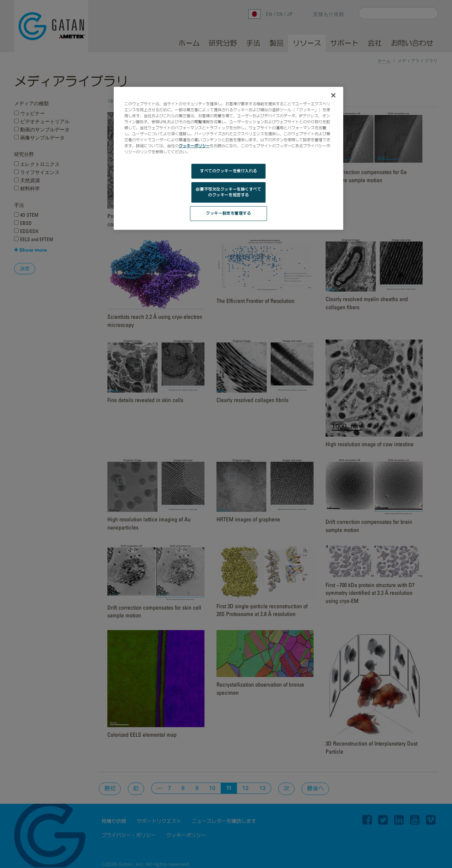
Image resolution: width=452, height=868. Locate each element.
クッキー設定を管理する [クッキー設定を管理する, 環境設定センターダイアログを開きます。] (228, 213)
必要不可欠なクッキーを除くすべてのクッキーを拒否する (228, 192)
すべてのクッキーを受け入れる (228, 171)
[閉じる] (333, 95)
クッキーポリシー (194, 146)
